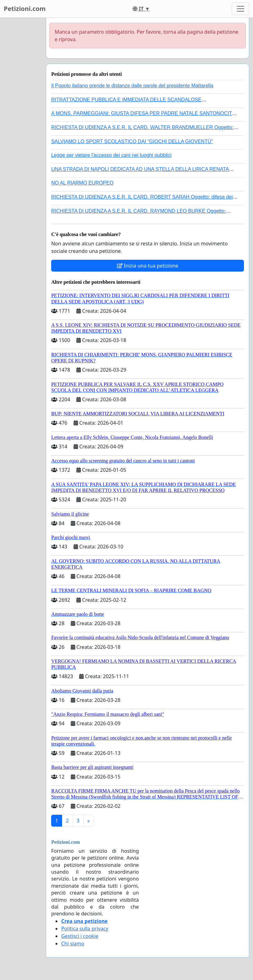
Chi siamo (73, 944)
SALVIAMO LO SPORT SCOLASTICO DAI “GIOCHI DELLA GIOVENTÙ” (132, 141)
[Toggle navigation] (241, 9)
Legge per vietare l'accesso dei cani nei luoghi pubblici (111, 155)
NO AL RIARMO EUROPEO (82, 183)
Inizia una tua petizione (148, 266)
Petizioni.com (25, 9)
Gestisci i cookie (80, 936)
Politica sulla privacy (85, 929)
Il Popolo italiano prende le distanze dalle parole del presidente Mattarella (132, 86)
